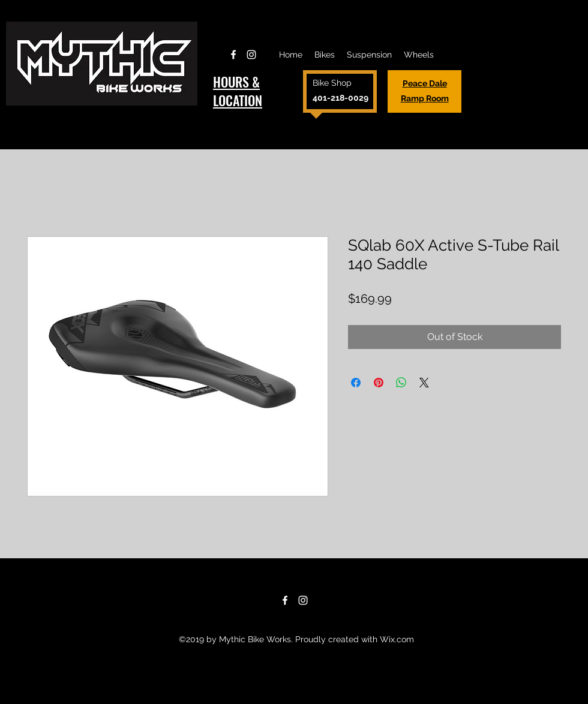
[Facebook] (233, 55)
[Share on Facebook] (356, 383)
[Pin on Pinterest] (379, 383)
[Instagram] (251, 55)
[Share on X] (424, 383)
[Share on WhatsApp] (401, 383)
